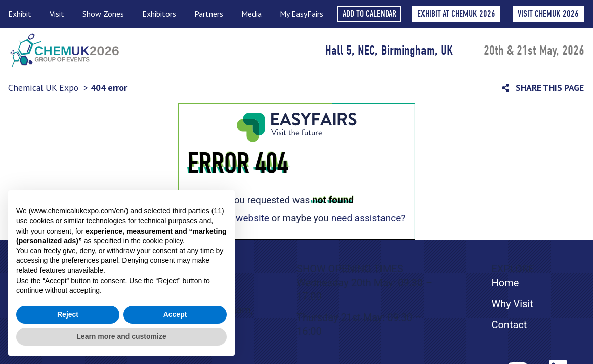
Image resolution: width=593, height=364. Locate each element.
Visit (59, 14)
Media (254, 14)
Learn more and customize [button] (121, 336)
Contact (509, 325)
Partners (211, 14)
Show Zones (106, 14)
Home (505, 283)
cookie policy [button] (163, 241)
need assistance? (369, 218)
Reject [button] (68, 314)
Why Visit (512, 304)
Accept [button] (175, 314)
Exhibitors (162, 14)
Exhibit (22, 14)
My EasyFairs (302, 14)
